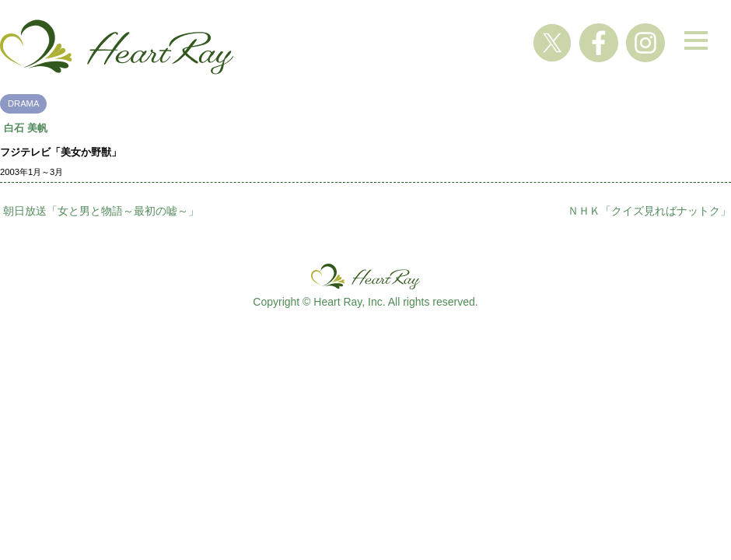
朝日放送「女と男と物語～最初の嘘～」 (101, 211)
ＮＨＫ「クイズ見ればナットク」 (649, 211)
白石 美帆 (26, 128)
